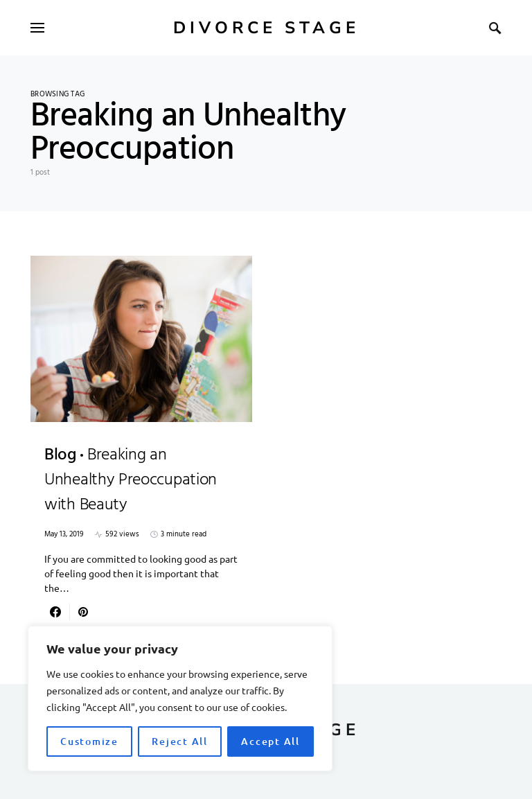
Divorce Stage (266, 28)
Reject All (180, 741)
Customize (89, 741)
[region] (180, 699)
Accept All (271, 741)
